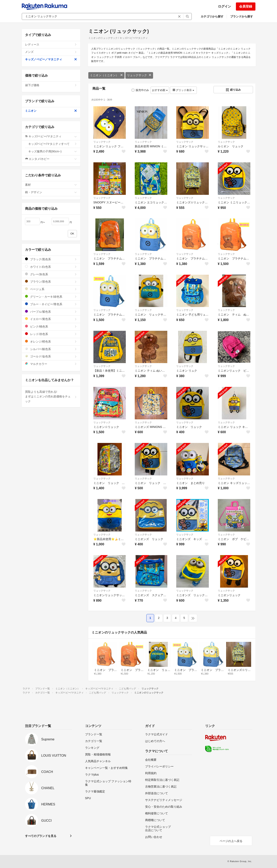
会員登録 (246, 6)
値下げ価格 (51, 85)
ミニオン (51, 111)
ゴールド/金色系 (51, 356)
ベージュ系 (51, 289)
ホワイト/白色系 (51, 267)
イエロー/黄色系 (51, 319)
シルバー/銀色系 (51, 349)
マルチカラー (51, 364)
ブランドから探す (242, 16)
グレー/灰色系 (51, 274)
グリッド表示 (183, 90)
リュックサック (139, 75)
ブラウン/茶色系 (51, 282)
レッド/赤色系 (51, 334)
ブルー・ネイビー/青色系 (51, 304)
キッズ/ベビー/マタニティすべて (53, 144)
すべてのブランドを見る (41, 836)
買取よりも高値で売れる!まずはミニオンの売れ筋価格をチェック (51, 397)
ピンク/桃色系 (51, 326)
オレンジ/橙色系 (51, 341)
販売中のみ (140, 90)
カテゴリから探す (212, 16)
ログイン (224, 6)
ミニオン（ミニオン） (106, 75)
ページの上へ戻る (231, 841)
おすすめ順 (160, 90)
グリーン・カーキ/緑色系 (51, 297)
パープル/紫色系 (51, 312)
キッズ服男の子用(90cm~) (53, 151)
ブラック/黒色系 (51, 259)
